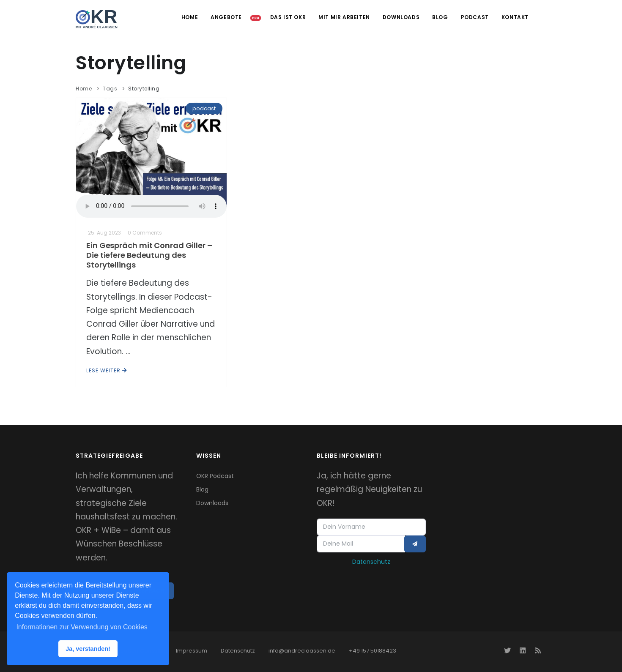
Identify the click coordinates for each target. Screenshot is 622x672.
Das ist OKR (288, 17)
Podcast (475, 17)
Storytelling (144, 89)
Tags (110, 89)
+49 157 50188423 (373, 651)
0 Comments (145, 233)
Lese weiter (107, 370)
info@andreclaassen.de (302, 651)
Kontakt (515, 17)
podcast (204, 108)
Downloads (401, 17)
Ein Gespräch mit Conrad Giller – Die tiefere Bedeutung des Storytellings (149, 255)
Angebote (227, 17)
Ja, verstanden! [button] (88, 649)
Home (190, 17)
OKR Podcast (215, 476)
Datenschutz (371, 562)
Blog (440, 17)
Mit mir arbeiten (344, 17)
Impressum (192, 651)
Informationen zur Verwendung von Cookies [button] (82, 627)
